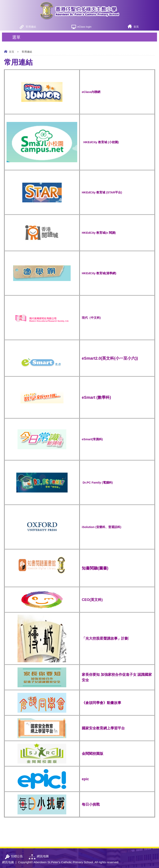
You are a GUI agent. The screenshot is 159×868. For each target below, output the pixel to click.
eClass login (84, 27)
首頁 (136, 27)
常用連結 (31, 27)
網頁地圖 (8, 862)
